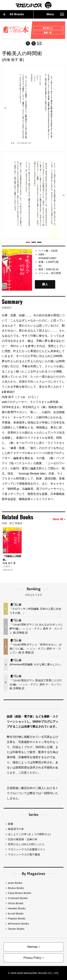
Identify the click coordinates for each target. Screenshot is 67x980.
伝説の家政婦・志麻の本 (23, 839)
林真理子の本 (16, 829)
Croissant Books (18, 898)
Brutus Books (16, 888)
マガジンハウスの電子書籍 (24, 854)
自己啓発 (56, 273)
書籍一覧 (53, 33)
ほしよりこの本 (29, 834)
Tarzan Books (16, 929)
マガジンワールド (34, 5)
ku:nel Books (16, 913)
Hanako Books (17, 908)
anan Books (15, 883)
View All (59, 519)
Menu (55, 14)
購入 (45, 284)
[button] (28, 242)
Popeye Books (17, 918)
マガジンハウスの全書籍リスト (27, 849)
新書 (11, 824)
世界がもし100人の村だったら (26, 844)
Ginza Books (16, 903)
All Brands (13, 14)
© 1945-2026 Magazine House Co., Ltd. (33, 973)
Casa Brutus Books (19, 893)
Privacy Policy (32, 958)
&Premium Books (18, 924)
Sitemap (32, 947)
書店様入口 (53, 28)
